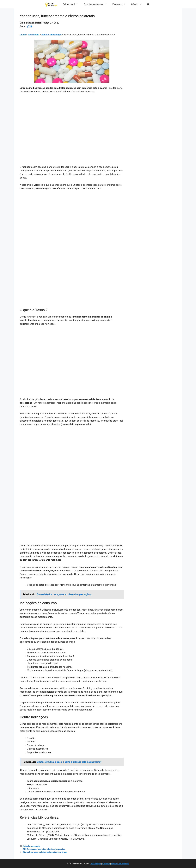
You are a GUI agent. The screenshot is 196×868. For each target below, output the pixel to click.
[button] (148, 4)
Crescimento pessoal (97, 4)
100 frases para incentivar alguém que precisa (44, 849)
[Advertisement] (72, 116)
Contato (106, 864)
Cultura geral (72, 4)
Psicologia (120, 4)
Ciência (138, 4)
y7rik (30, 26)
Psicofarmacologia (52, 35)
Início (23, 35)
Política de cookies (120, 864)
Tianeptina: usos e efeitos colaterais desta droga (45, 852)
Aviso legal (96, 864)
